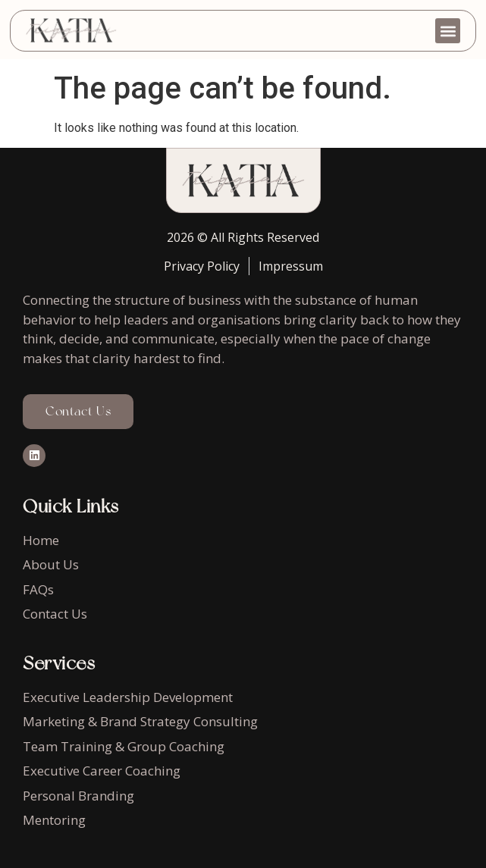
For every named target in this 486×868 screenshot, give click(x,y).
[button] (448, 26)
